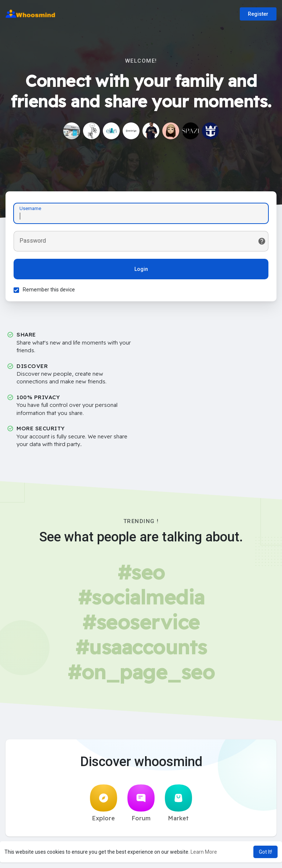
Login (141, 270)
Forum (141, 805)
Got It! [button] (265, 852)
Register (258, 14)
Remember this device (50, 291)
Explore (104, 805)
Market (178, 805)
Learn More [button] (204, 852)
